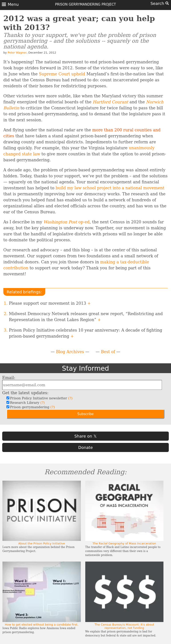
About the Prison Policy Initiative (42, 543)
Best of (108, 352)
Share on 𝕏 (85, 436)
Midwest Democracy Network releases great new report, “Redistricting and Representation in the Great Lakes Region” (86, 317)
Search (160, 3)
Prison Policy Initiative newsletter (41, 398)
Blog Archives (70, 352)
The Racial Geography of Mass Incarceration (124, 543)
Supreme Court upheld (62, 74)
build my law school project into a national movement (110, 188)
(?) (70, 398)
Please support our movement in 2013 (50, 303)
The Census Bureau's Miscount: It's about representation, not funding (124, 626)
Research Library (27, 403)
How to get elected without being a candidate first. (42, 625)
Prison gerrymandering (32, 407)
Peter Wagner (17, 53)
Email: (9, 378)
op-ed (67, 222)
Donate (85, 447)
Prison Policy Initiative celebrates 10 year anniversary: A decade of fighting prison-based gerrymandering (85, 333)
